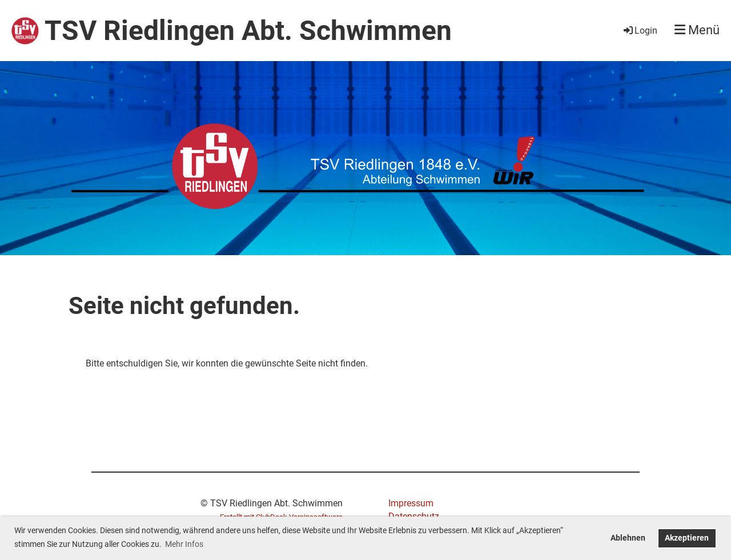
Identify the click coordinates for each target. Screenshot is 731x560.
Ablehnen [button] (628, 538)
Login (640, 31)
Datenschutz (414, 516)
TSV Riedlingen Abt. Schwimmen (248, 31)
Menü (697, 30)
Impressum (411, 503)
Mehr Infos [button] (184, 544)
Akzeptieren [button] (687, 538)
